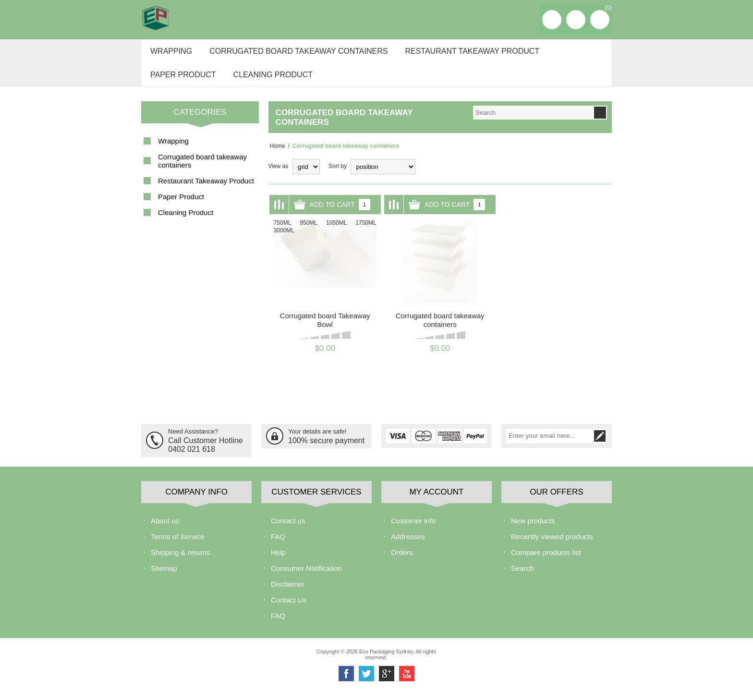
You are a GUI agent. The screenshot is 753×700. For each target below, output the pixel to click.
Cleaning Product (269, 82)
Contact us (288, 530)
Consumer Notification (306, 577)
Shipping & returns (180, 561)
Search (522, 577)
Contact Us (289, 609)
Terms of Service (178, 546)
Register (552, 20)
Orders (402, 561)
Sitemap (164, 577)
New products (533, 530)
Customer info (413, 530)
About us (165, 530)
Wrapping (170, 54)
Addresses (408, 546)
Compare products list (546, 561)
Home (276, 157)
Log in (576, 20)
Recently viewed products (552, 546)
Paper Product (182, 82)
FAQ (278, 546)
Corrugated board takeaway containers (295, 54)
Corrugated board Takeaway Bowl (325, 331)
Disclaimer (288, 593)
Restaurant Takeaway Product (466, 54)
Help (278, 561)
